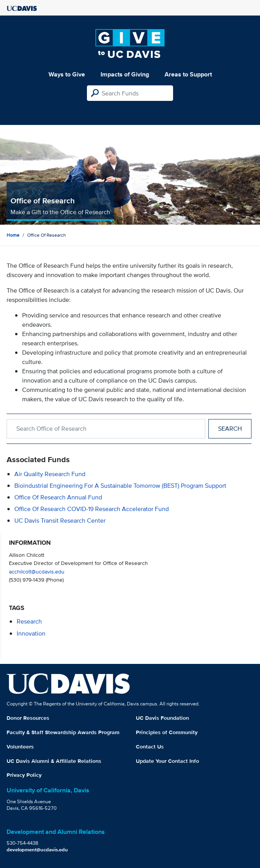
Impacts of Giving (125, 74)
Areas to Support (188, 74)
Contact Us (150, 747)
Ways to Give (67, 74)
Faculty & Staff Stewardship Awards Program (63, 732)
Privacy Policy (24, 775)
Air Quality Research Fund (50, 474)
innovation (31, 633)
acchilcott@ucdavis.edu (37, 571)
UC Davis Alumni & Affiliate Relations (54, 761)
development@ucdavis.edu (37, 850)
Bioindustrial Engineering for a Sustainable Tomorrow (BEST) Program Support (120, 486)
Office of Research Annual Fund (58, 497)
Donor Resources (28, 718)
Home (13, 235)
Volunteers (20, 747)
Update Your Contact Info (167, 761)
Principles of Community (167, 732)
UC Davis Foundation (162, 718)
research (29, 621)
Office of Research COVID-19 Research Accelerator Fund (92, 509)
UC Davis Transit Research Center (60, 521)
